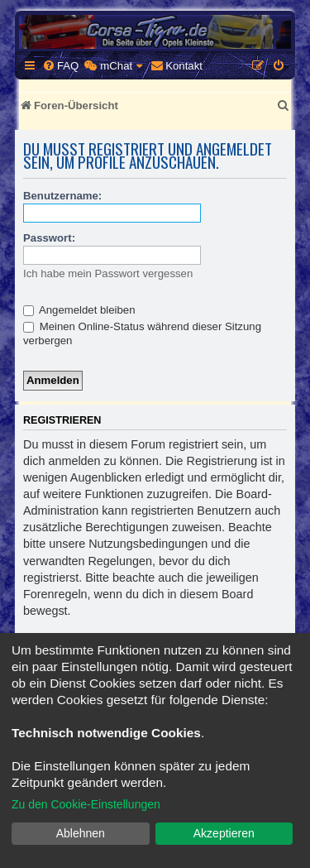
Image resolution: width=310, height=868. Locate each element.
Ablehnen (81, 833)
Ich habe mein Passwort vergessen (108, 273)
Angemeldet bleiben (79, 310)
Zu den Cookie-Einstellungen (86, 804)
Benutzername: (62, 196)
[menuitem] (60, 66)
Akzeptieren (224, 833)
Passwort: (49, 238)
